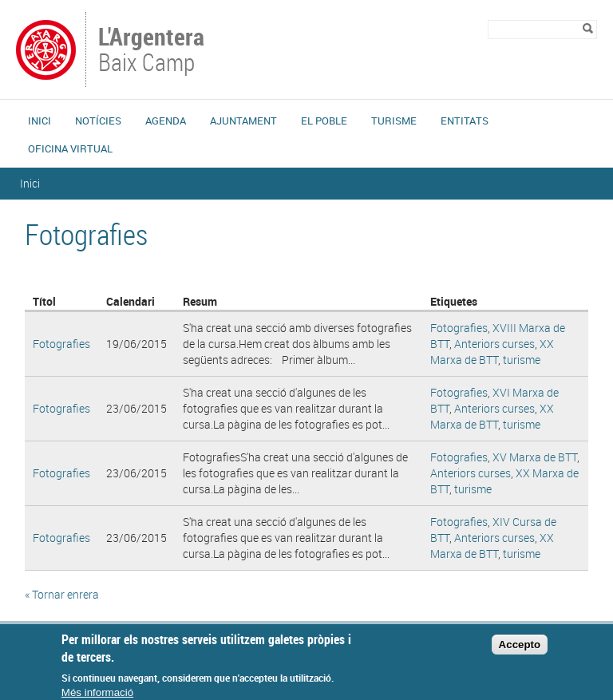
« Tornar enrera (62, 594)
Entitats (465, 121)
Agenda (166, 121)
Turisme (394, 121)
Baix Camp (153, 51)
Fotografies (61, 344)
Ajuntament (243, 121)
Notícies (98, 121)
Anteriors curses (494, 344)
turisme (522, 360)
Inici (40, 121)
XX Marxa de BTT (492, 352)
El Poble (324, 121)
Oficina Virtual (70, 148)
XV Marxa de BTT (535, 457)
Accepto (520, 651)
